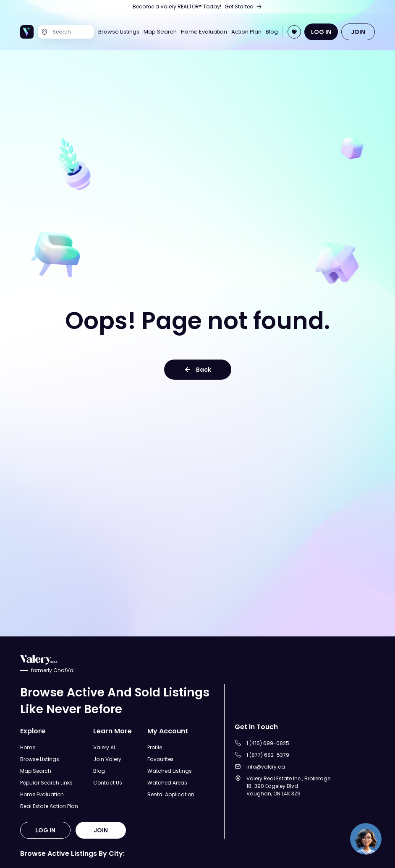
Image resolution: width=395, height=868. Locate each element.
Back (198, 370)
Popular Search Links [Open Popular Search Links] (46, 783)
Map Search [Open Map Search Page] (160, 32)
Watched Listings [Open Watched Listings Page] (170, 771)
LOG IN (321, 32)
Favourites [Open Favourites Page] (161, 759)
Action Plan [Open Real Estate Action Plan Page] (246, 32)
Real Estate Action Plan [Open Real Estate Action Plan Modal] (49, 806)
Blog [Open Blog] (272, 32)
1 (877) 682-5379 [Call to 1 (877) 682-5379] (268, 755)
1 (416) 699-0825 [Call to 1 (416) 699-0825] (268, 743)
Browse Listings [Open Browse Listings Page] (119, 32)
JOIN (358, 32)
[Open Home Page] (27, 32)
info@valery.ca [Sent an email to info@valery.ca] (266, 767)
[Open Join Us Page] (197, 7)
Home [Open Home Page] (28, 747)
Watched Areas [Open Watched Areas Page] (167, 783)
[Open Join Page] (294, 32)
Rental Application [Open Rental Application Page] (171, 794)
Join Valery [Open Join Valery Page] (107, 759)
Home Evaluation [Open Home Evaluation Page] (204, 32)
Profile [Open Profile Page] (155, 747)
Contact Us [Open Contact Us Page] (108, 783)
